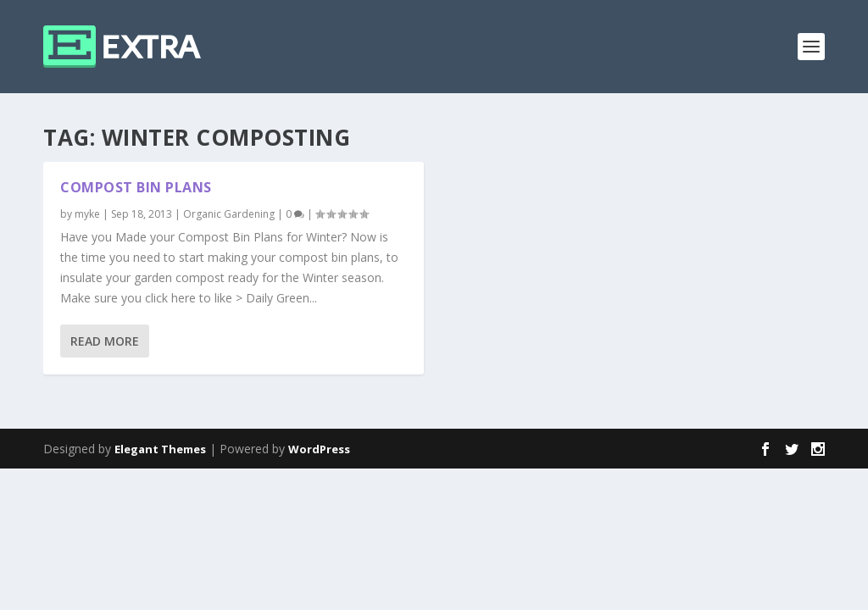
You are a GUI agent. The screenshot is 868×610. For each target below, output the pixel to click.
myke (87, 214)
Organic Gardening (229, 214)
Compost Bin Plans (136, 187)
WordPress (319, 449)
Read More (105, 341)
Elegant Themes (160, 449)
